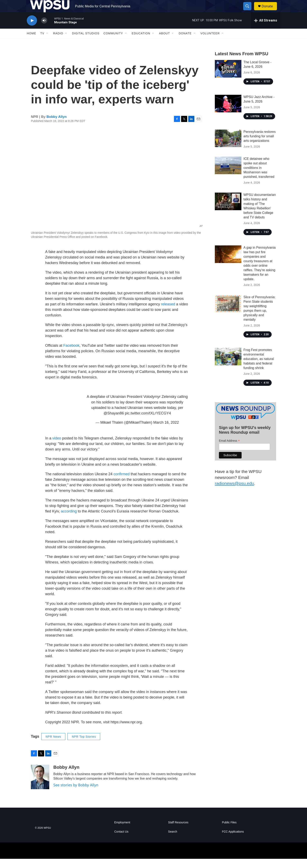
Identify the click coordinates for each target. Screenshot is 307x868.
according (69, 520)
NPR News (53, 746)
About (164, 43)
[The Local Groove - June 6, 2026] (228, 78)
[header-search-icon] (249, 11)
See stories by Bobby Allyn (76, 794)
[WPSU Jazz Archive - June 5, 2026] (228, 113)
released (168, 313)
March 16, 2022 (166, 432)
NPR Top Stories (84, 746)
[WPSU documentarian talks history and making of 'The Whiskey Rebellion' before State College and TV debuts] (228, 211)
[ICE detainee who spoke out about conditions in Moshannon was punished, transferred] (228, 175)
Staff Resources (178, 832)
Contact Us (121, 841)
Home (31, 43)
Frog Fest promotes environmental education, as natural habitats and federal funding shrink (259, 368)
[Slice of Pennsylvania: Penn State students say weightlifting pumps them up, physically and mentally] (228, 313)
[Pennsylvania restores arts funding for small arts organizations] (228, 148)
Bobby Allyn (57, 126)
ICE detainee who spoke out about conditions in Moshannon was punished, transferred (259, 177)
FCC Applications (233, 841)
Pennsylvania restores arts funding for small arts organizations (259, 145)
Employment (122, 832)
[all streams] (266, 30)
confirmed (122, 483)
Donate (270, 11)
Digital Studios (86, 43)
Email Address (229, 450)
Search (173, 841)
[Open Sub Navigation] (47, 43)
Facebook (71, 355)
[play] (32, 30)
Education (141, 43)
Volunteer (210, 43)
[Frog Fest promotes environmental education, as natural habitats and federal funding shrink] (228, 366)
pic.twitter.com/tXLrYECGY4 (148, 422)
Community (113, 43)
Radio (58, 43)
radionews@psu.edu (234, 493)
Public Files (229, 832)
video (57, 447)
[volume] (44, 30)
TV (42, 43)
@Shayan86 (114, 422)
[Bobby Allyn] (40, 786)
